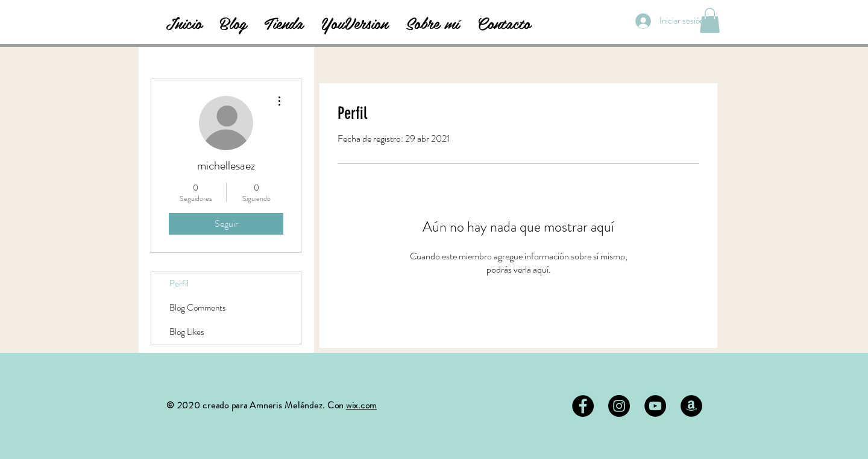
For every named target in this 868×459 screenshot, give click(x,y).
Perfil (179, 283)
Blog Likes (187, 332)
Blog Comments (198, 308)
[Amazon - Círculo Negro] (691, 406)
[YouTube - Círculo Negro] (655, 406)
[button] (710, 21)
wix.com (361, 405)
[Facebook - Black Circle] (583, 406)
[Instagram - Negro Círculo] (619, 406)
